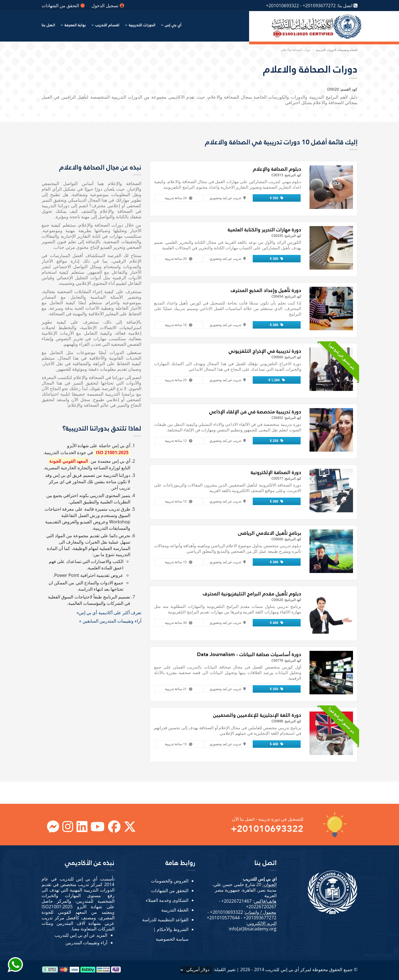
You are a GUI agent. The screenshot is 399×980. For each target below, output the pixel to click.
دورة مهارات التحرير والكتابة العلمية (264, 230)
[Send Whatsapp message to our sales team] (15, 964)
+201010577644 (223, 918)
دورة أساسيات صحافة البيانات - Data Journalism (249, 654)
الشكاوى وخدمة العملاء (167, 900)
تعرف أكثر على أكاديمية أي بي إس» (109, 613)
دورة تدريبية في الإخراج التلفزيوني (265, 351)
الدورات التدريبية (142, 25)
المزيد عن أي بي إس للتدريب (81, 935)
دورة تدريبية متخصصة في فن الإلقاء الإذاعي (255, 412)
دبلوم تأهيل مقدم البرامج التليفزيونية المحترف (252, 594)
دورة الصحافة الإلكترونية (276, 472)
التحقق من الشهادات (63, 6)
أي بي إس (173, 25)
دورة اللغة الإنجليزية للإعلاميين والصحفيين (257, 715)
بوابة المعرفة (75, 25)
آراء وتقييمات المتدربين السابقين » (110, 621)
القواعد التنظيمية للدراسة (165, 920)
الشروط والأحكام (173, 929)
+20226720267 (261, 907)
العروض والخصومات (170, 881)
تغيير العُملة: (208, 970)
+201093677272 (319, 6)
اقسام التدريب (107, 25)
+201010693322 (282, 6)
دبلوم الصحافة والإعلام (277, 169)
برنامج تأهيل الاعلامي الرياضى (270, 533)
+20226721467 (236, 901)
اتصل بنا (48, 25)
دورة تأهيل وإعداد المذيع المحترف (266, 290)
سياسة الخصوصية (172, 939)
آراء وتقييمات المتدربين (86, 943)
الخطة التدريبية (175, 910)
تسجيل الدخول (108, 6)
